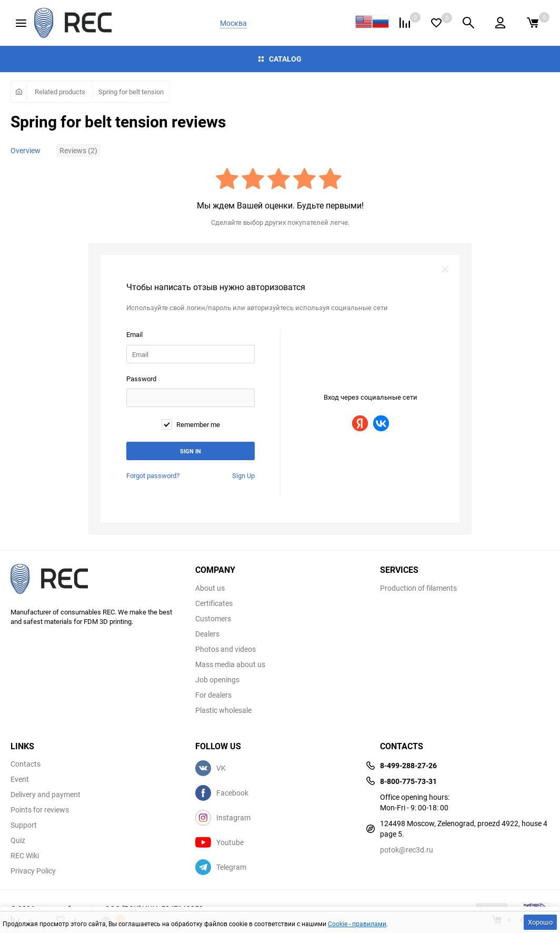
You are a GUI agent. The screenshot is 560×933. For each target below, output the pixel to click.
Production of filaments (418, 588)
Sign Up (243, 475)
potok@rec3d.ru (407, 850)
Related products (60, 92)
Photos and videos (226, 649)
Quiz (18, 840)
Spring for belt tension (131, 92)
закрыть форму (445, 270)
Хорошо (540, 922)
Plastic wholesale (223, 710)
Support (24, 825)
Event (20, 779)
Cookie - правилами (357, 924)
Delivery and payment (46, 795)
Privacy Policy (33, 871)
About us (210, 588)
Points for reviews (40, 810)
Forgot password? (153, 475)
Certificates (214, 603)
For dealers (213, 695)
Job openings (217, 680)
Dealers (207, 634)
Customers (213, 619)
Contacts (26, 764)
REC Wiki (25, 856)
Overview (26, 150)
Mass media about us (230, 664)
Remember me (191, 424)
